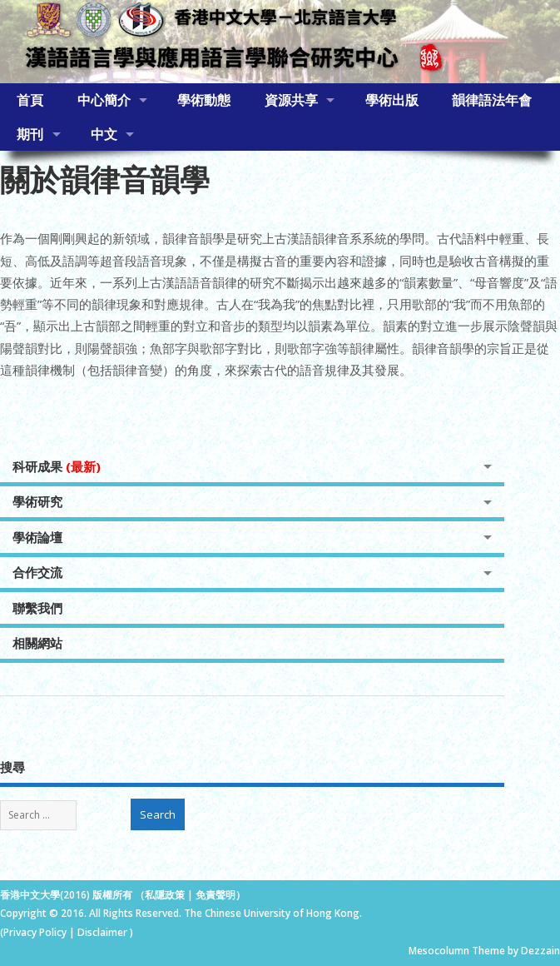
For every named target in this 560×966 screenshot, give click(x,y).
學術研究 (37, 501)
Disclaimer (104, 932)
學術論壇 (37, 537)
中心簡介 (104, 100)
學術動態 (204, 100)
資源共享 (291, 100)
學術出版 (392, 100)
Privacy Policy (35, 932)
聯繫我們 (37, 608)
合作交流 (37, 572)
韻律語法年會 (492, 100)
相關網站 (37, 643)
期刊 (30, 134)
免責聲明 (216, 895)
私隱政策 (165, 895)
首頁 (30, 100)
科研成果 (57, 466)
